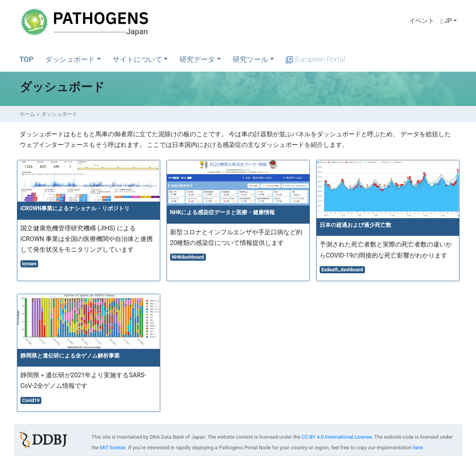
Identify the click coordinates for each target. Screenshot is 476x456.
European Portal (316, 59)
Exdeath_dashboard (342, 270)
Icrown (29, 264)
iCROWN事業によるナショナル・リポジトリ (75, 208)
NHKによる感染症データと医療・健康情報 (223, 212)
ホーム (27, 114)
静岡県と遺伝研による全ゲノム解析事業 (70, 356)
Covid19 (31, 400)
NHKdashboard (188, 257)
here (418, 448)
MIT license (113, 448)
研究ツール (250, 59)
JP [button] (446, 21)
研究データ (197, 59)
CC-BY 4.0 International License (337, 437)
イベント (422, 21)
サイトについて (137, 59)
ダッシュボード (70, 59)
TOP (27, 59)
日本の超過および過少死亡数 (356, 225)
